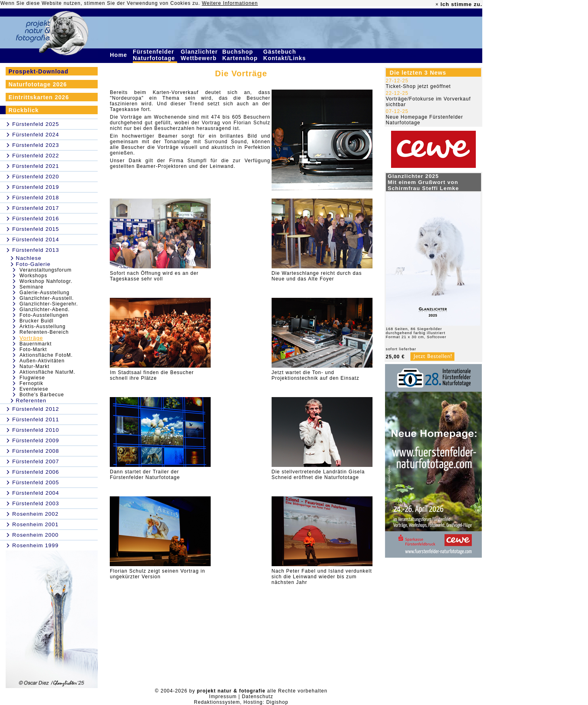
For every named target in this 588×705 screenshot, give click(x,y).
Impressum (223, 697)
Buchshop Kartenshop (241, 55)
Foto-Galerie (33, 264)
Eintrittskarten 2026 (39, 97)
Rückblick (24, 110)
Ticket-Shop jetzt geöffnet (418, 86)
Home (119, 55)
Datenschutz (257, 697)
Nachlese (29, 258)
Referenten (31, 401)
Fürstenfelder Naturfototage (155, 55)
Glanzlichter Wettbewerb (200, 55)
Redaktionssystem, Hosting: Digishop (241, 702)
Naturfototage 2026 (38, 84)
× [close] (437, 4)
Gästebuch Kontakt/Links (285, 55)
